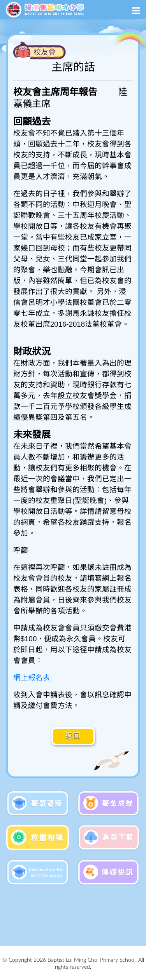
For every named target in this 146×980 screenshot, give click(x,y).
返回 (73, 736)
